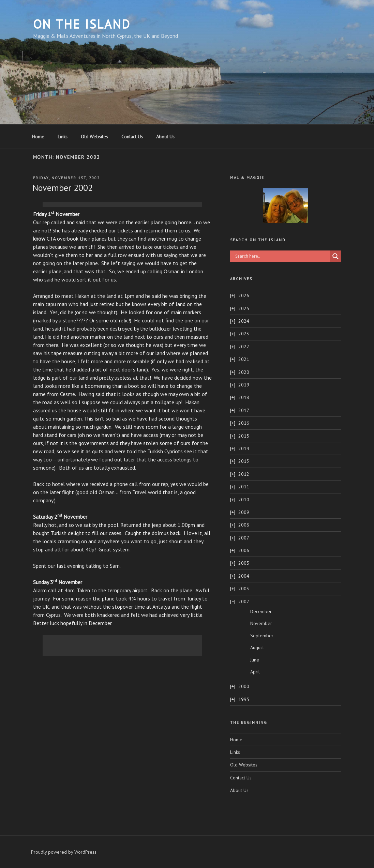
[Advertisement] (122, 205)
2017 (244, 410)
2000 (244, 686)
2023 (244, 334)
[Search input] (281, 256)
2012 (244, 474)
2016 (244, 423)
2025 (244, 308)
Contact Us (132, 137)
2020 (244, 372)
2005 (244, 563)
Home (38, 137)
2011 (244, 487)
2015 (244, 436)
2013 (244, 461)
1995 (244, 699)
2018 (244, 397)
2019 (244, 385)
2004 (244, 576)
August (257, 648)
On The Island (82, 24)
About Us (165, 137)
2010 (244, 500)
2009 (244, 512)
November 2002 (63, 188)
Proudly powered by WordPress (64, 852)
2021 (244, 359)
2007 (244, 538)
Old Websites (94, 137)
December (261, 611)
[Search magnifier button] (335, 256)
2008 (244, 525)
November (261, 623)
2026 (244, 295)
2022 (244, 347)
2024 (244, 321)
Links (63, 137)
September (262, 636)
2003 (244, 589)
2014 (244, 448)
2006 (244, 550)
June (255, 660)
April (255, 672)
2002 (244, 601)
